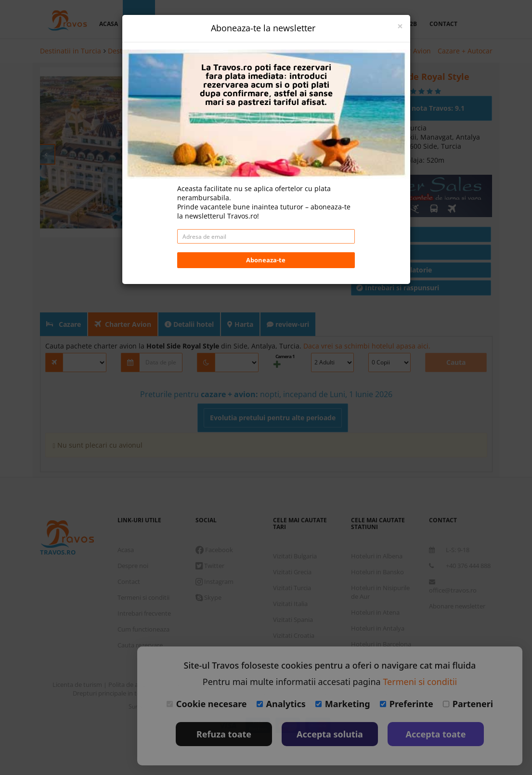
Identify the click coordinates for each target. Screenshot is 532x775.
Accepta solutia (330, 734)
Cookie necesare (207, 704)
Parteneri (468, 704)
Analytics (281, 704)
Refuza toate (224, 734)
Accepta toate (436, 734)
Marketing (343, 704)
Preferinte (407, 704)
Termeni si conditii (420, 682)
